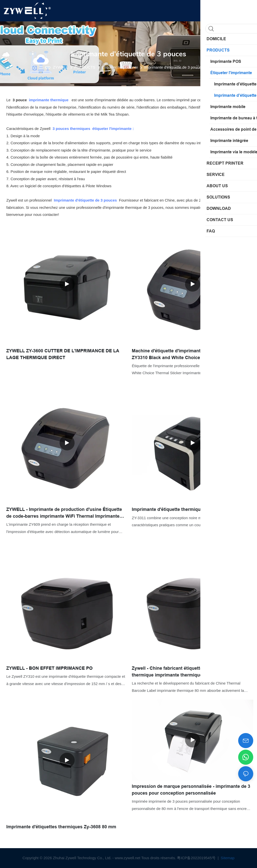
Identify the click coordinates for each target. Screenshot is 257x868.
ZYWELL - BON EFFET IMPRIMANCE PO (49, 668)
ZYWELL (60, 67)
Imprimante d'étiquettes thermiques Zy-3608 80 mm (61, 827)
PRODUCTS (85, 67)
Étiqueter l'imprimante (120, 67)
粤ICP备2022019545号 (197, 858)
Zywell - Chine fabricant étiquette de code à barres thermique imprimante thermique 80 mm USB (186, 672)
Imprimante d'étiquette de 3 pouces (173, 67)
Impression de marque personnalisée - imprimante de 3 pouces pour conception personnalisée (191, 790)
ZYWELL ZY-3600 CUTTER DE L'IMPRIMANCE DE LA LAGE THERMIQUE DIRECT (63, 354)
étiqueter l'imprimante (112, 129)
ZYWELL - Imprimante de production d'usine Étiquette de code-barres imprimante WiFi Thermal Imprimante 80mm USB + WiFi (64, 513)
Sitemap (227, 858)
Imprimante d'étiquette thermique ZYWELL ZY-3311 (186, 509)
